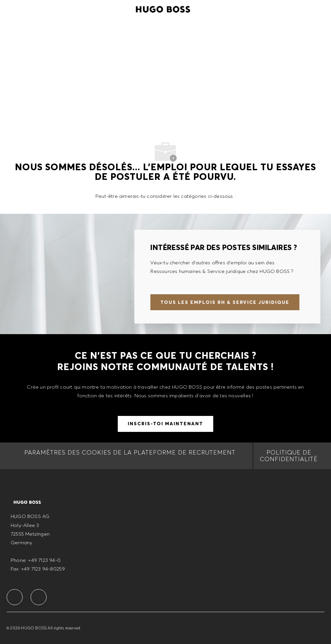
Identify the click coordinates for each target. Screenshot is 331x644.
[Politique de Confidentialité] (289, 456)
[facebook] (15, 597)
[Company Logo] (163, 8)
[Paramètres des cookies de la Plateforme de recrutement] (130, 456)
